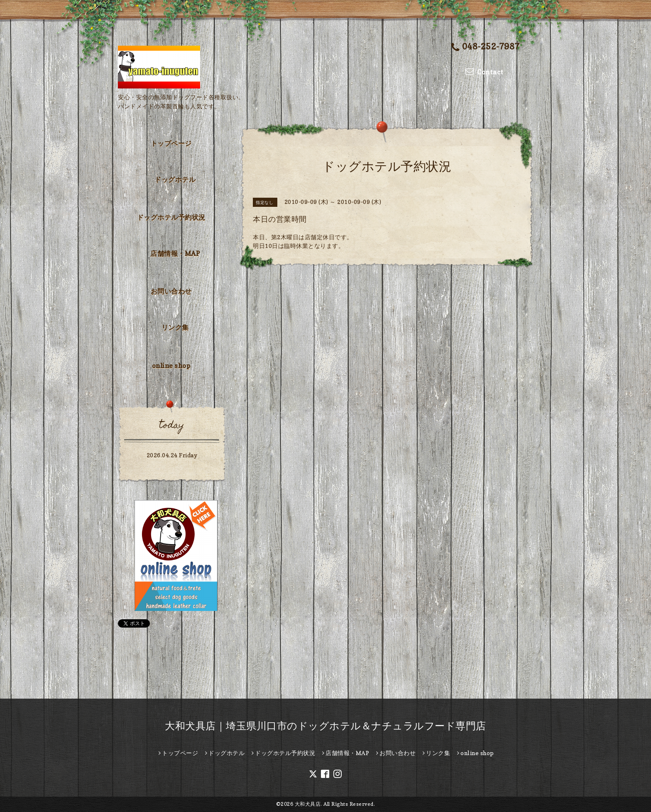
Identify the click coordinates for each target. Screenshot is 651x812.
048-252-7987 (486, 47)
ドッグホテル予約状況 (171, 217)
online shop (171, 366)
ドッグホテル (175, 179)
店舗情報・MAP (175, 253)
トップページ (171, 143)
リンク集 (175, 327)
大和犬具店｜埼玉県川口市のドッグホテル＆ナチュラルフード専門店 (325, 726)
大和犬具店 (308, 804)
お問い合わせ (171, 291)
